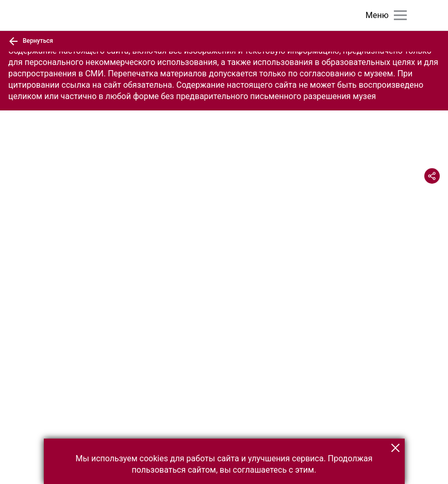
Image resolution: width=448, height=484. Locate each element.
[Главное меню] (400, 15)
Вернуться (31, 41)
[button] (395, 448)
